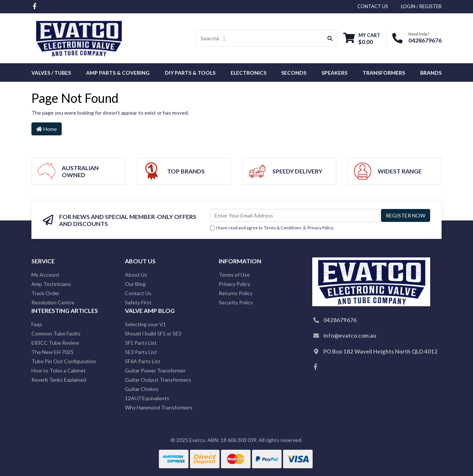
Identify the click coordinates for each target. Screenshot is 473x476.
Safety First (138, 302)
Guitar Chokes (142, 389)
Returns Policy (236, 293)
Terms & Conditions (283, 228)
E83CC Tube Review (55, 343)
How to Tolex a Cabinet (59, 370)
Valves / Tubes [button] (51, 73)
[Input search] (260, 38)
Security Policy (236, 302)
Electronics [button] (249, 73)
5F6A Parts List (143, 361)
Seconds (294, 73)
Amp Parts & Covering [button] (118, 73)
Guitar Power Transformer (155, 370)
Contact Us (138, 293)
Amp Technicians (51, 284)
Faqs (37, 324)
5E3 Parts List (141, 352)
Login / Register (421, 6)
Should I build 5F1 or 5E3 (153, 333)
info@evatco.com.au (350, 335)
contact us (373, 6)
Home (47, 129)
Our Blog (135, 284)
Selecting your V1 (145, 324)
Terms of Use (234, 275)
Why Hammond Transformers (159, 407)
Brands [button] (431, 73)
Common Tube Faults (56, 333)
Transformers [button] (384, 73)
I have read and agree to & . (272, 228)
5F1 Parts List (141, 343)
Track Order (45, 293)
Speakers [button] (334, 73)
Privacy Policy (320, 228)
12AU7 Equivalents (147, 398)
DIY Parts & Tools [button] (190, 73)
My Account (45, 275)
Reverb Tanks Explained (59, 380)
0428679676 (425, 40)
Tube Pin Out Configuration (64, 361)
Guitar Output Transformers (158, 380)
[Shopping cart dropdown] (362, 38)
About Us (136, 275)
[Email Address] (295, 215)
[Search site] (330, 38)
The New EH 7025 (52, 352)
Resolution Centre (53, 302)
